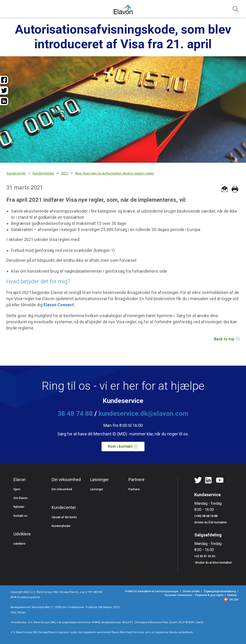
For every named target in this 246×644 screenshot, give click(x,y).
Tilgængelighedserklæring (220, 591)
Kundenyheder (61, 526)
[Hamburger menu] (9, 11)
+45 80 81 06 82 (205, 556)
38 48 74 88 (75, 414)
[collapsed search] (236, 9)
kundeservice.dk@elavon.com (143, 414)
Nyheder (19, 507)
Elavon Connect (59, 305)
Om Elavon (21, 498)
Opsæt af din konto (64, 517)
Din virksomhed (62, 489)
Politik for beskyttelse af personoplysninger (152, 591)
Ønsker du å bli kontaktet (210, 522)
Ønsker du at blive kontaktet (214, 563)
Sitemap (232, 595)
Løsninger (97, 489)
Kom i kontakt (125, 446)
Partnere (134, 489)
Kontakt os (20, 516)
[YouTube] (220, 480)
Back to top (227, 339)
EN (237, 600)
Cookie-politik (191, 591)
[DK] (232, 600)
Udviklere (19, 544)
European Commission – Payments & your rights (194, 595)
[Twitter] (198, 480)
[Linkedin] (209, 480)
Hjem (17, 489)
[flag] (227, 599)
